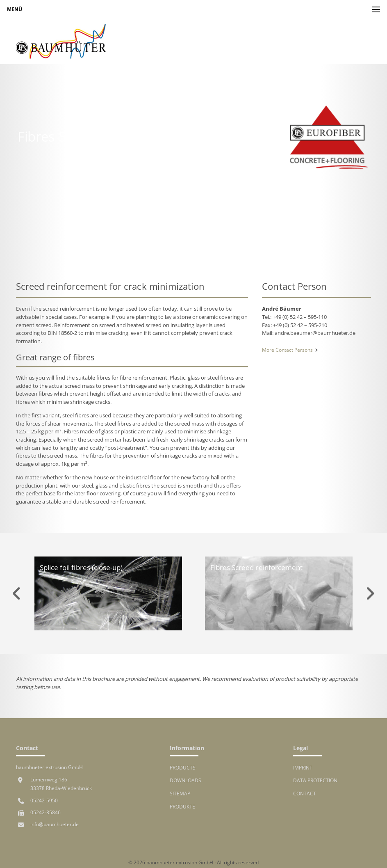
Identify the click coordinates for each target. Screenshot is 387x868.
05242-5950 (44, 800)
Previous (17, 593)
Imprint (303, 767)
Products (183, 767)
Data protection (315, 780)
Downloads (186, 780)
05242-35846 (46, 812)
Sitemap (180, 793)
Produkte (182, 806)
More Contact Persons (290, 350)
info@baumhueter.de (55, 824)
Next (370, 593)
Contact (305, 793)
